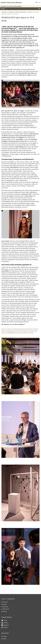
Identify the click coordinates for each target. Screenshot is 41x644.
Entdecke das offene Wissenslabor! (11, 6)
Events (30, 12)
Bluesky (6, 627)
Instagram (6, 625)
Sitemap (5, 611)
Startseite (4, 12)
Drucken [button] (5, 636)
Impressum (5, 607)
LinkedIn (6, 623)
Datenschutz (6, 609)
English (5, 639)
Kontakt (5, 604)
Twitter (5, 620)
